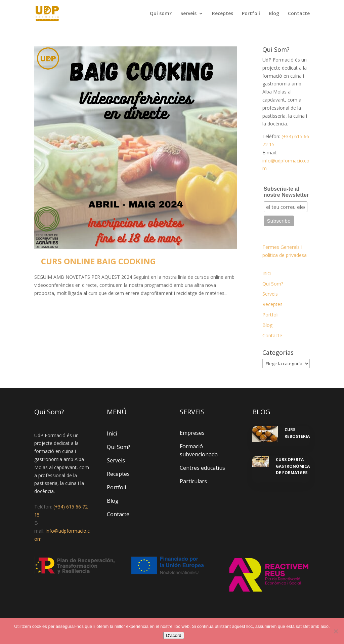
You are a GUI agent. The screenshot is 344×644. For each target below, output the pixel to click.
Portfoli (251, 14)
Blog (274, 14)
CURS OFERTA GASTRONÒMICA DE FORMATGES (293, 466)
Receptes (223, 14)
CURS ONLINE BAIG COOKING (98, 261)
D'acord (174, 635)
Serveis (188, 14)
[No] (336, 631)
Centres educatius (202, 468)
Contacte (299, 14)
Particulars (193, 481)
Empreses (192, 433)
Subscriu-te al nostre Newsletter (286, 192)
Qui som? (161, 14)
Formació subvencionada (199, 450)
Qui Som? (273, 284)
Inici (267, 273)
